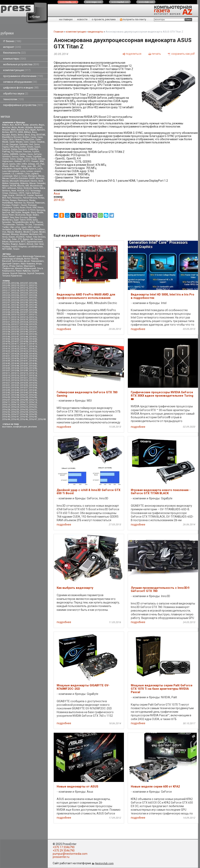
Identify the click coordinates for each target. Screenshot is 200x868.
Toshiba (20, 225)
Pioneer (13, 200)
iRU (18, 166)
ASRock (27, 132)
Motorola (24, 183)
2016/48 (42, 419)
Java (29, 166)
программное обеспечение (23, 76)
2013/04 (33, 310)
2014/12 (24, 344)
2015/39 (6, 390)
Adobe (26, 125)
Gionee (6, 159)
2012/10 (15, 285)
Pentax (41, 198)
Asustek (6, 135)
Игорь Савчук (16, 266)
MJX (41, 181)
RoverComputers (19, 210)
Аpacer (26, 239)
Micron (5, 181)
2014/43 (6, 363)
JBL (34, 166)
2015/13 (24, 373)
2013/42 (6, 334)
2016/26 (33, 407)
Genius (15, 157)
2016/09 (24, 400)
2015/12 (15, 373)
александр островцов (13, 259)
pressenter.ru (61, 857)
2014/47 (6, 366)
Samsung (41, 210)
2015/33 (24, 385)
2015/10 (33, 371)
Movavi (6, 186)
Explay (14, 149)
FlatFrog (6, 152)
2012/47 (24, 307)
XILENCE (20, 237)
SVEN (29, 220)
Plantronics (23, 200)
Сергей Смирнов (35, 273)
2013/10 (15, 315)
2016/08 (15, 400)
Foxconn (18, 152)
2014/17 (24, 346)
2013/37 (33, 329)
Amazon (6, 130)
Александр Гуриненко (34, 256)
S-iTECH (32, 210)
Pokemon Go (20, 203)
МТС (23, 242)
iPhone (5, 166)
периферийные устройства (23, 105)
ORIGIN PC (21, 195)
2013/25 (33, 322)
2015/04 (15, 368)
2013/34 (6, 329)
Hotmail (18, 161)
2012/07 (24, 283)
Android (20, 130)
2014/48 (15, 366)
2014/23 (6, 351)
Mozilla (21, 186)
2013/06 (15, 312)
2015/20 (15, 378)
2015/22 (33, 378)
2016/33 (15, 412)
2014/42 (33, 361)
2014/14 (6, 346)
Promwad (32, 205)
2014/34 (33, 356)
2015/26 (33, 380)
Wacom (11, 232)
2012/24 (33, 293)
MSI (27, 186)
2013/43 (15, 334)
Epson (37, 147)
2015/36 (15, 388)
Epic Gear (39, 244)
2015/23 (6, 380)
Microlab (40, 178)
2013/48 (24, 337)
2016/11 (6, 402)
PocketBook (8, 203)
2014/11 (15, 344)
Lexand (37, 171)
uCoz (18, 227)
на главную (66, 19)
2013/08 (33, 312)
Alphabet (38, 127)
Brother (26, 137)
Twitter (5, 227)
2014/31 (6, 356)
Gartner (23, 154)
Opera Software (33, 193)
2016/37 (15, 414)
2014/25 (24, 351)
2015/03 (6, 368)
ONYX (21, 193)
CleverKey (19, 140)
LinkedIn (19, 174)
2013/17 (6, 320)
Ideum (5, 164)
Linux (27, 174)
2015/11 (6, 373)
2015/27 (6, 383)
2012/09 (6, 285)
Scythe (18, 212)
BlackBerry (7, 137)
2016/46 (24, 419)
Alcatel (21, 127)
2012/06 (15, 283)
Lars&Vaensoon (35, 247)
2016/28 (6, 410)
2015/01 (24, 366)
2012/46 (15, 307)
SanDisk (6, 212)
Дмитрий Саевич (11, 264)
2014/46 (33, 363)
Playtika (6, 244)
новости (82, 19)
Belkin (21, 135)
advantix (34, 125)
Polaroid (30, 203)
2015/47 (6, 395)
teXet (32, 222)
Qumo (16, 208)
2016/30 (24, 410)
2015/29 (24, 383)
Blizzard (18, 137)
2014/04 (24, 339)
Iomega (31, 164)
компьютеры (15, 59)
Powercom (40, 203)
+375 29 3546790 (64, 851)
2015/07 (6, 371)
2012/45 (6, 307)
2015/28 (15, 383)
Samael (12, 256)
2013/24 (24, 322)
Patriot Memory (30, 198)
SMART (6, 217)
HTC (28, 161)
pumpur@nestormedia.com (70, 854)
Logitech (35, 174)
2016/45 (15, 419)
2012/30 (15, 298)
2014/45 (24, 363)
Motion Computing (11, 183)
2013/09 (6, 315)
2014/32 (15, 356)
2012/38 (15, 303)
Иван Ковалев (28, 264)
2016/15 (6, 405)
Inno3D (14, 247)
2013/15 (24, 317)
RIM (34, 208)
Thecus (39, 222)
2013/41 (33, 332)
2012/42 (15, 305)
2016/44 (6, 419)
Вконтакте (15, 242)
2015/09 (24, 371)
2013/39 (15, 332)
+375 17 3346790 (64, 847)
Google (20, 159)
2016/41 (15, 417)
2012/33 (6, 300)
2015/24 (15, 380)
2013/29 (33, 324)
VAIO (30, 227)
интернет (12, 47)
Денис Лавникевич (34, 261)
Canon (33, 137)
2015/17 (24, 375)
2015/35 (6, 388)
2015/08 (15, 371)
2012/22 (15, 293)
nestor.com (68, 2)
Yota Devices (39, 237)
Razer (23, 208)
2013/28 (24, 324)
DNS (12, 147)
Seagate (26, 212)
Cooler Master (16, 142)
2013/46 (6, 337)
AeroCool (6, 127)
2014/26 (33, 351)
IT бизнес (12, 41)
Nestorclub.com (104, 863)
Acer (12, 125)
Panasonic (17, 198)
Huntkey (6, 247)
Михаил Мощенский (25, 268)
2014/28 (15, 354)
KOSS (25, 169)
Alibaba (29, 127)
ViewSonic (40, 230)
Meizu (41, 176)
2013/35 (15, 329)
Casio (40, 137)
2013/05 (6, 312)
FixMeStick (33, 149)
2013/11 (24, 315)
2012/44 (33, 305)
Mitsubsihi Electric (29, 181)
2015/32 (15, 385)
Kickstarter (7, 169)
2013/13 (6, 317)
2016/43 (33, 417)
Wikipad (6, 234)
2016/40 (6, 417)
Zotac (14, 239)
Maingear (33, 176)
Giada (29, 157)
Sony (12, 217)
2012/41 (6, 305)
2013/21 (6, 322)
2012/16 (33, 288)
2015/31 (6, 385)
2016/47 (33, 419)
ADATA (18, 125)
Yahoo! (29, 237)
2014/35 (6, 358)
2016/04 (15, 397)
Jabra (23, 166)
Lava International (11, 171)
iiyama (12, 164)
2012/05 (6, 283)
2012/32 (33, 298)
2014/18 (33, 346)
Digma (5, 147)
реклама (33, 427)
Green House (31, 159)
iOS (37, 164)
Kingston (18, 169)
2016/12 (15, 402)
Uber (12, 227)
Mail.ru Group (20, 176)
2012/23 (24, 293)
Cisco (5, 140)
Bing (33, 135)
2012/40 (33, 303)
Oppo (5, 195)
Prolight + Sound (19, 205)
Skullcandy (20, 215)
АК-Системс (36, 239)
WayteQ (19, 232)
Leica (23, 171)
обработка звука (16, 94)
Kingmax (23, 247)
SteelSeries (7, 220)
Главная (59, 32)
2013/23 (15, 322)
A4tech (5, 125)
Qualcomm (7, 208)
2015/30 (33, 383)
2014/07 (15, 341)
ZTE (20, 239)
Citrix (11, 140)
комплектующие (17, 70)
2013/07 (24, 312)
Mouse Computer (37, 183)
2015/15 (6, 375)
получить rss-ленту (133, 19)
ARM (21, 132)
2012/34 (15, 300)
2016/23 (6, 407)
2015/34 (33, 385)
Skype (29, 215)
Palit (9, 198)
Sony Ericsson (22, 217)
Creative (41, 142)
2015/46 (33, 393)
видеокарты (96, 32)
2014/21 (24, 349)
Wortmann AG (36, 234)
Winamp (15, 234)
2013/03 (24, 310)
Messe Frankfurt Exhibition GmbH (19, 178)
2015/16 (15, 375)
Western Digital (31, 232)
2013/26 (6, 324)
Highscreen (8, 161)
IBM (42, 161)
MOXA (13, 186)
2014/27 (6, 354)
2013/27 (15, 324)
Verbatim (7, 230)
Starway (33, 217)
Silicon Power (8, 215)
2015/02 (33, 366)
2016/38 (24, 414)
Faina (5, 256)
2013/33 (33, 327)
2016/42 (24, 417)
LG (13, 174)
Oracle (11, 195)
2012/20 (33, 290)
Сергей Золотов (18, 273)
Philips (5, 200)
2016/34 (24, 412)
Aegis (41, 125)
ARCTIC (13, 132)
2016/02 (33, 395)
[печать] (155, 54)
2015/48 (15, 395)
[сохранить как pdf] (181, 54)
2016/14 (33, 402)
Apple (33, 130)
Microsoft (14, 181)
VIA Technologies (26, 230)
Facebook (22, 149)
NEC (4, 188)
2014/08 (24, 341)
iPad (42, 164)
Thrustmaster (9, 225)
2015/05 (24, 368)
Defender (24, 144)
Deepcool (14, 144)
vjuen (19, 256)
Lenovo (30, 171)
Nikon (20, 188)
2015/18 (33, 375)
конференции (20, 427)
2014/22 (33, 349)
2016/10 (33, 400)
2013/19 (24, 320)
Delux (37, 144)
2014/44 (15, 363)
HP (24, 161)
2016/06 (33, 397)
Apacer (22, 244)
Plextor (32, 200)
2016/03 (6, 397)
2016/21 (24, 405)
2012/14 (15, 288)
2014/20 (15, 349)
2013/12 (33, 315)
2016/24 (15, 407)
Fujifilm (36, 152)
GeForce (38, 154)
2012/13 (6, 288)
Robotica (6, 210)
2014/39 (6, 361)
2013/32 (24, 327)
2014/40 (15, 361)
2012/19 (24, 290)
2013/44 (24, 334)
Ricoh (29, 208)
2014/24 (15, 351)
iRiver (12, 166)
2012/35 (24, 300)
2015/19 (6, 378)
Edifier (23, 147)
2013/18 (15, 320)
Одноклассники (35, 242)
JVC (39, 166)
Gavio (30, 154)
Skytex (36, 215)
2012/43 (24, 305)
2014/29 (24, 354)
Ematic (30, 147)
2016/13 (24, 402)
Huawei (35, 161)
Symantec (7, 222)
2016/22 (33, 405)
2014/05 (33, 339)
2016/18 (15, 405)
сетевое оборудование (20, 82)
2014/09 (33, 341)
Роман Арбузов (23, 271)
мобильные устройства (21, 64)
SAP (13, 212)
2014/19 (6, 349)
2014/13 (33, 344)
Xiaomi (12, 237)
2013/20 (33, 320)
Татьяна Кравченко (12, 276)
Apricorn (41, 130)
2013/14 (15, 317)
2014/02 (6, 339)
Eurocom (6, 149)
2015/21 (24, 378)
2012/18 (15, 290)
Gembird (6, 157)
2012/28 (33, 295)
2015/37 (24, 388)
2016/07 (6, 400)
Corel (26, 142)
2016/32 (6, 412)
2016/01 (24, 395)
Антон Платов (31, 259)
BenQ (27, 135)
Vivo (4, 232)
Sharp (33, 212)
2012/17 (6, 290)
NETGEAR (7, 249)
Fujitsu (5, 154)
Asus (34, 132)
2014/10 (6, 344)
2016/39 (33, 414)
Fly (12, 152)
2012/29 (6, 298)
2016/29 (15, 410)
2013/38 (6, 332)
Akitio (14, 127)
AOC (27, 130)
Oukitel (30, 195)
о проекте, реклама (104, 19)
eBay (17, 147)
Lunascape (7, 176)
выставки (7, 427)
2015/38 (33, 388)
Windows (24, 234)
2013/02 (15, 310)
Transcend (38, 225)
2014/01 (33, 337)
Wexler (42, 232)
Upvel (24, 227)
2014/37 (24, 358)
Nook (14, 191)
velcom (37, 227)
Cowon (33, 142)
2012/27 (24, 295)
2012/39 (24, 303)
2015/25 (24, 380)
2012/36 (33, 300)
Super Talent (20, 220)
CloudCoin (30, 140)
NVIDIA (21, 191)
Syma (35, 220)
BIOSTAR (41, 135)
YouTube (6, 239)
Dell (31, 144)
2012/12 (33, 285)
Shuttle (40, 212)
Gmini (13, 159)
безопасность (14, 53)
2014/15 (15, 346)
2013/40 (24, 332)
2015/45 (24, 393)
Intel (19, 164)
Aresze (30, 244)
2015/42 (33, 390)
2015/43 (6, 393)
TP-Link (28, 225)
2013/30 (6, 327)
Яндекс (14, 244)
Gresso (41, 159)
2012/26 (15, 295)
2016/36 (6, 414)
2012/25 (6, 295)
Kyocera (33, 169)
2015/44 (15, 393)
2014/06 (6, 341)
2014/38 (33, 358)
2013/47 (15, 337)
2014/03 (15, 339)
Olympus (13, 193)
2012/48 (33, 307)
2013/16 (33, 317)
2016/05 (24, 397)
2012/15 (24, 288)
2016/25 (24, 407)
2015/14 (33, 373)
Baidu (14, 135)
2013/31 (15, 327)
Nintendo (28, 188)
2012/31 (24, 298)
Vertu (14, 230)
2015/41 (24, 390)
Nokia (36, 188)
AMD (13, 130)
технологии (13, 99)
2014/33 (24, 356)
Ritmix (40, 208)
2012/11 (24, 285)
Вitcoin (5, 242)
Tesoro (16, 249)
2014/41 (24, 361)
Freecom (27, 152)
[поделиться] (132, 54)
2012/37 (6, 303)
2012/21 (6, 293)
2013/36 (24, 329)
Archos (5, 132)
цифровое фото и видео (21, 88)
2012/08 (33, 283)
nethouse (12, 188)
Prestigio (6, 205)
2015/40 (15, 390)
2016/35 (33, 412)
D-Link (5, 144)
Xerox (5, 237)
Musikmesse (36, 186)
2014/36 (15, 358)
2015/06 (33, 368)
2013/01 (6, 310)
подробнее (64, 329)
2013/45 (33, 334)
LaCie (40, 169)
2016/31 (33, 410)
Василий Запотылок (12, 261)
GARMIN (14, 154)
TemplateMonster (20, 222)
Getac (22, 157)
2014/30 (33, 354)
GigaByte (37, 157)
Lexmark (6, 174)
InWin (24, 164)
